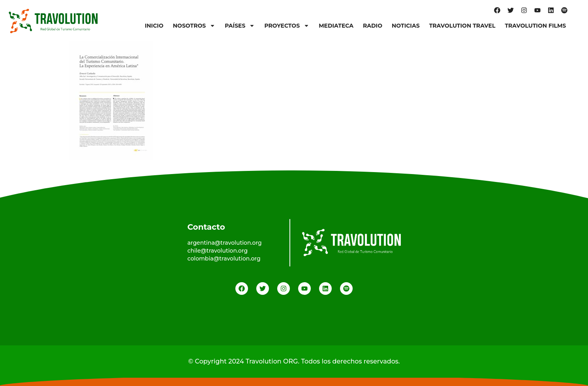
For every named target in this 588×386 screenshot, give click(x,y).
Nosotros (194, 26)
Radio (373, 26)
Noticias (406, 26)
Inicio (154, 26)
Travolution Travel (462, 26)
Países (240, 26)
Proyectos (287, 26)
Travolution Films (535, 26)
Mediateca (336, 26)
